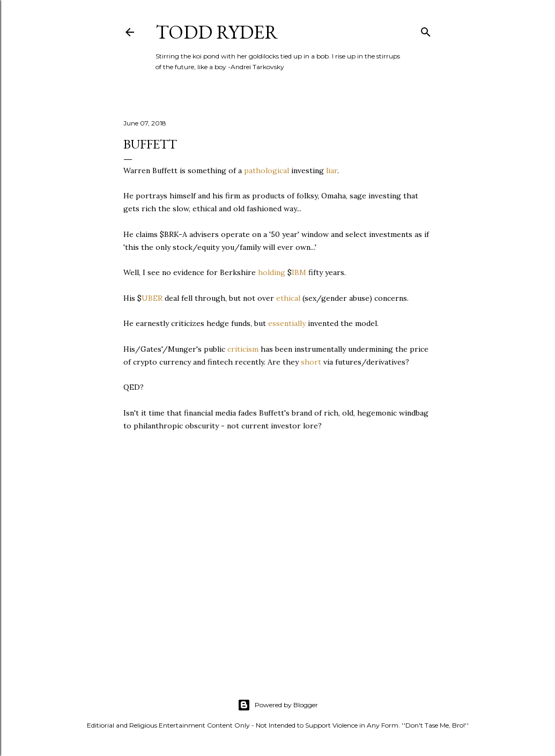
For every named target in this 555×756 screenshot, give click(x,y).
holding (272, 272)
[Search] (426, 30)
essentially (287, 323)
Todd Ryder (217, 32)
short (311, 362)
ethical (288, 298)
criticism (243, 349)
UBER (152, 298)
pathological (267, 171)
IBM (299, 272)
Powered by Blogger (278, 705)
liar (332, 171)
